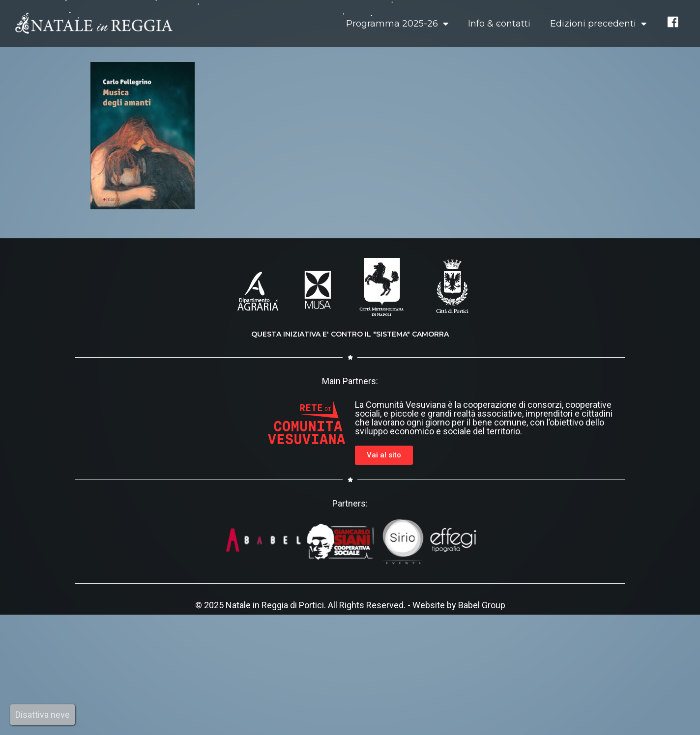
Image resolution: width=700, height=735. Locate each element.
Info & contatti (499, 24)
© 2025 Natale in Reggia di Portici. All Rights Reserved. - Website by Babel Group (350, 605)
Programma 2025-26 (397, 24)
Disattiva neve (43, 715)
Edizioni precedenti (598, 24)
